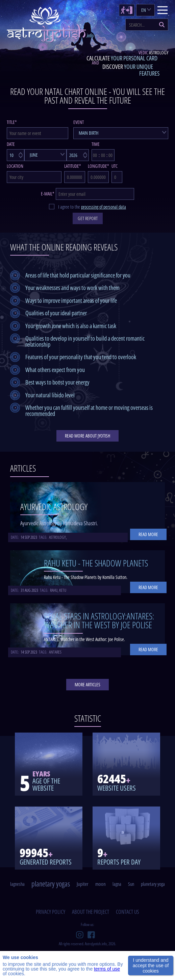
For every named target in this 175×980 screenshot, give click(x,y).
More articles (87, 684)
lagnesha (17, 884)
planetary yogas (51, 884)
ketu (63, 590)
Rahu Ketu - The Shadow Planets (96, 563)
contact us (128, 912)
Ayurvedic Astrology (54, 507)
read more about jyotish (87, 436)
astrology (57, 537)
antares (55, 652)
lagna (117, 884)
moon (101, 884)
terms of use (107, 969)
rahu (54, 590)
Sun (131, 884)
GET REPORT (88, 218)
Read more (148, 534)
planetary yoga (153, 884)
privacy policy (51, 912)
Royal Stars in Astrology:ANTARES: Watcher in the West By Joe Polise (99, 620)
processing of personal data (104, 207)
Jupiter (83, 884)
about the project (91, 912)
